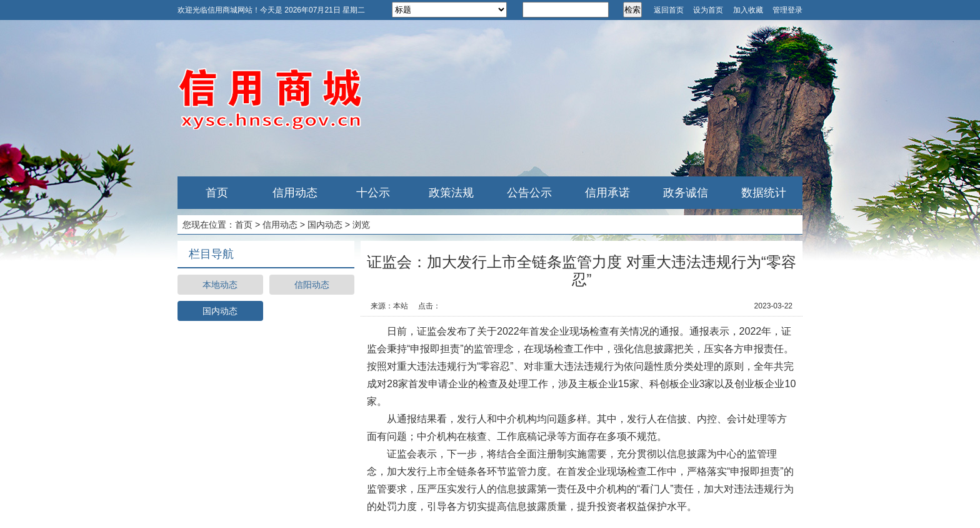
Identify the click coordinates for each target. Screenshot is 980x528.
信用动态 (295, 193)
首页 (217, 193)
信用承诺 (607, 193)
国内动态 (325, 225)
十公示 (373, 193)
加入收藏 (748, 10)
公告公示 (529, 193)
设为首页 (708, 10)
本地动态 (220, 285)
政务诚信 (686, 193)
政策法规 (451, 193)
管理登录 (787, 10)
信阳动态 (312, 285)
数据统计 (764, 193)
